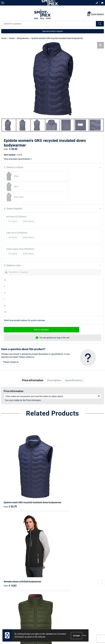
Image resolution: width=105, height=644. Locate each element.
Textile (12, 38)
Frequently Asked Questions (66, 576)
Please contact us (11, 352)
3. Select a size (12, 255)
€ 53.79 (10, 482)
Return (4, 609)
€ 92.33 (62, 548)
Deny (84, 636)
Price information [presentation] (33, 370)
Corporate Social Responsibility (67, 620)
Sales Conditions (61, 605)
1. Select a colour (14, 167)
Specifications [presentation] (74, 370)
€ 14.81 (62, 479)
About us (58, 569)
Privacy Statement (62, 613)
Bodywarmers (23, 38)
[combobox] (49, 24)
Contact (4, 605)
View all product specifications (18, 159)
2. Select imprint (13, 198)
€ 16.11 (10, 545)
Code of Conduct (61, 616)
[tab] (33, 370)
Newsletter (59, 572)
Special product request (53, 31)
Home (4, 38)
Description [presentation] (54, 370)
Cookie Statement (61, 609)
